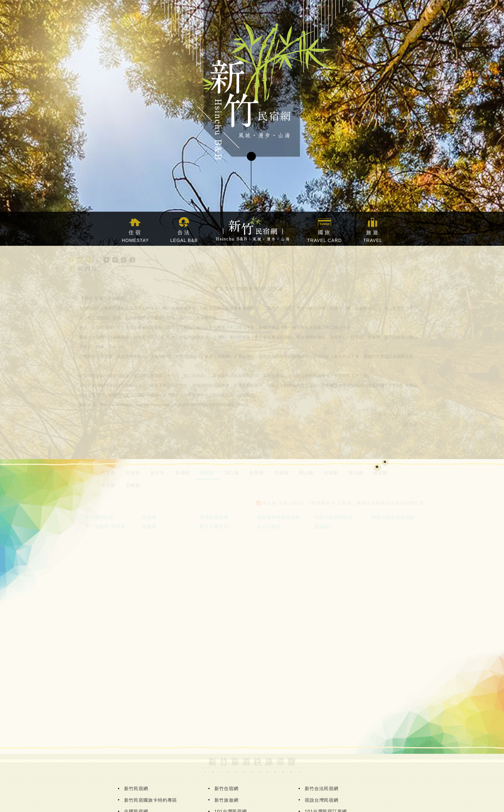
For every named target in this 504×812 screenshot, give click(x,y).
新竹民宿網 (136, 789)
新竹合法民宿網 (322, 789)
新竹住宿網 (226, 789)
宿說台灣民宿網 (322, 800)
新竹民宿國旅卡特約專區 (151, 800)
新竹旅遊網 (226, 800)
